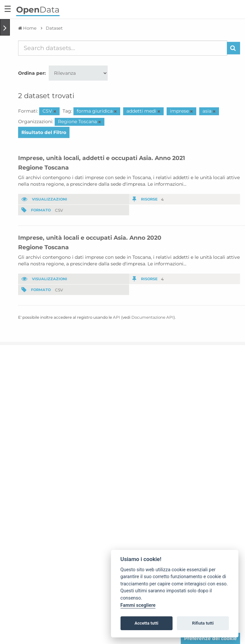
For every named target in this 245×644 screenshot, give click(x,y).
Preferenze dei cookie (210, 638)
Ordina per (31, 73)
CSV (59, 210)
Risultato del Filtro (44, 132)
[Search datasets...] (123, 48)
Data (38, 10)
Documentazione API (152, 317)
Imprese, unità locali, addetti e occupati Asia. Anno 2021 (102, 158)
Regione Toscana (43, 167)
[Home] (27, 28)
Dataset (54, 28)
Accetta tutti (146, 623)
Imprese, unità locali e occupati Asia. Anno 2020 (90, 238)
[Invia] (233, 48)
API (117, 317)
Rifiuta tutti (203, 623)
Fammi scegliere (138, 605)
